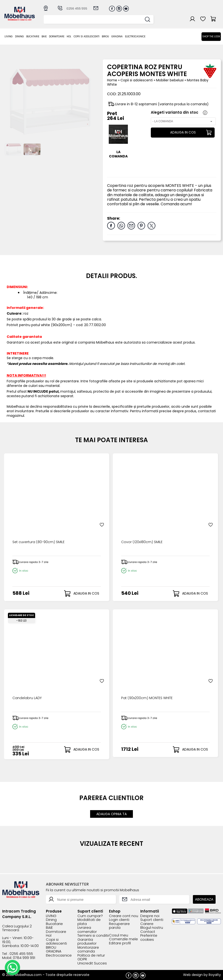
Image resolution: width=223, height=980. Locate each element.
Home (112, 80)
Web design (193, 974)
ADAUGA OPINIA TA (111, 813)
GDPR (82, 959)
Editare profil (120, 943)
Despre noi (150, 915)
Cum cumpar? (90, 915)
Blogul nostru (152, 927)
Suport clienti (152, 919)
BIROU (105, 36)
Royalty (215, 974)
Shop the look (211, 36)
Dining (19, 36)
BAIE (44, 36)
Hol (69, 36)
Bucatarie (33, 36)
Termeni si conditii (93, 935)
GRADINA (117, 36)
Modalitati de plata (89, 921)
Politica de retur (91, 955)
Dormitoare (57, 36)
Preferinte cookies (149, 937)
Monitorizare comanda (88, 949)
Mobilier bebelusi (170, 80)
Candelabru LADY (28, 698)
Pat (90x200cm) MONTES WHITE (149, 698)
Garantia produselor (87, 941)
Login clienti (119, 919)
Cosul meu (119, 935)
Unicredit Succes (92, 963)
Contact (148, 931)
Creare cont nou (124, 915)
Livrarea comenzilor (87, 929)
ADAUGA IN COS (182, 133)
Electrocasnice (135, 36)
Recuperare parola (119, 925)
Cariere (147, 923)
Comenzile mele (123, 938)
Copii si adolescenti (87, 36)
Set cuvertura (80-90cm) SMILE (41, 542)
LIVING (9, 36)
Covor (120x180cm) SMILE (143, 542)
